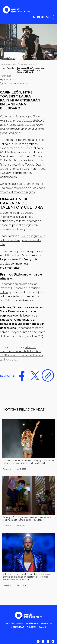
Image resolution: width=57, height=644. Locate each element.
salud (43, 627)
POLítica (32, 627)
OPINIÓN (9, 623)
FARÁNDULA (32, 623)
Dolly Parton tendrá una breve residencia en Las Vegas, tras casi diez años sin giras (23, 188)
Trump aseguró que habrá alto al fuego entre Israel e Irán (23, 240)
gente (20, 623)
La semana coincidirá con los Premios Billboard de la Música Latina (20, 288)
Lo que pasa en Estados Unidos (18, 64)
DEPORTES (47, 623)
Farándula (11, 68)
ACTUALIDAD (18, 627)
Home (3, 68)
